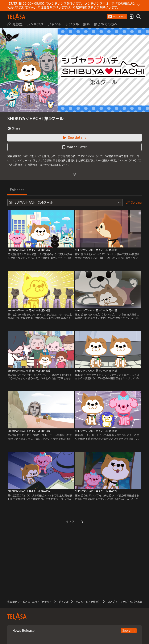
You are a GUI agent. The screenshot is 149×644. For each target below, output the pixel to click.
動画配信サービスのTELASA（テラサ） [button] (30, 602)
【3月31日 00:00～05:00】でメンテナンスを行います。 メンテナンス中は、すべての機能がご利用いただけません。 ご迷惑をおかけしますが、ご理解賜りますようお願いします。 (71, 5)
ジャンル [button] (64, 602)
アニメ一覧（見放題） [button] (88, 602)
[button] (117, 17)
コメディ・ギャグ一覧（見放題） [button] (126, 602)
